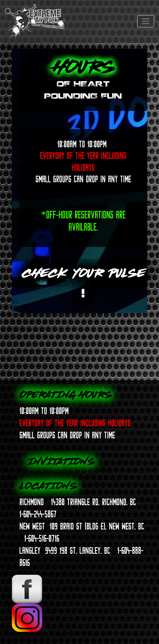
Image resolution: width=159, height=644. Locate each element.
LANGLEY (30, 550)
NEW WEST (32, 526)
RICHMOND (32, 502)
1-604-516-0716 (42, 538)
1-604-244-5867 (38, 514)
